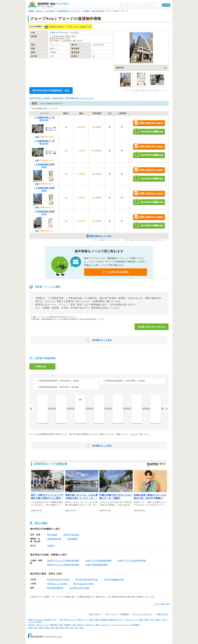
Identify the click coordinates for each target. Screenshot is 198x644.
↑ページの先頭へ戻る (162, 604)
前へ (32, 409)
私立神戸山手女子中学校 (58, 580)
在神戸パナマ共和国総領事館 (99, 561)
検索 (167, 5)
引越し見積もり (78, 625)
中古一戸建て (155, 620)
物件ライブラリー (102, 625)
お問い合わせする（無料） (149, 123)
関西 (62, 628)
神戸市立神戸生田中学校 (87, 580)
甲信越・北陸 (49, 628)
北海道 (30, 628)
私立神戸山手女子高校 (80, 588)
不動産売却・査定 (56, 625)
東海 (57, 628)
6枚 (37, 231)
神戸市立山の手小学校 (84, 584)
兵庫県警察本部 (54, 539)
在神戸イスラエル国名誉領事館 (132, 561)
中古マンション (132, 620)
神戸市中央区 (98, 11)
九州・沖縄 (79, 628)
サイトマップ (111, 614)
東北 (36, 628)
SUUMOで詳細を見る (149, 131)
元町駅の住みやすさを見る (152, 327)
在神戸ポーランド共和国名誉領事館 (63, 565)
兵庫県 (86, 11)
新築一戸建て (144, 620)
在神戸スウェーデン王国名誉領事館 (63, 561)
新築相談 (68, 625)
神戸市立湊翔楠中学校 (114, 580)
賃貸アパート (83, 620)
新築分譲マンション (117, 620)
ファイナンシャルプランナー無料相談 (125, 625)
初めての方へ (95, 614)
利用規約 (125, 614)
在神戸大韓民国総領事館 (97, 565)
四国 (67, 628)
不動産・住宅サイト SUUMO (41, 11)
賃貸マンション (70, 620)
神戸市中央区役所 (71, 535)
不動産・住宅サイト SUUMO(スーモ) (42, 620)
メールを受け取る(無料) (116, 272)
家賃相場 (104, 620)
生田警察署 (72, 539)
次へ (166, 409)
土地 (164, 620)
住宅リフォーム (42, 625)
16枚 (37, 137)
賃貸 (82, 27)
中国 (71, 628)
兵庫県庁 (51, 546)
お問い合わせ (163, 614)
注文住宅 (31, 625)
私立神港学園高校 (55, 588)
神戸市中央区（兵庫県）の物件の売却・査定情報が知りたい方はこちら (62, 98)
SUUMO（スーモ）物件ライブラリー (49, 4)
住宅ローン (90, 625)
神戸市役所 (52, 535)
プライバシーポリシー (143, 614)
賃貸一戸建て (94, 620)
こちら (133, 434)
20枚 (37, 184)
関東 (41, 628)
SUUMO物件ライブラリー (69, 11)
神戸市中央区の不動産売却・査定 (51, 91)
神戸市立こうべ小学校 (57, 584)
